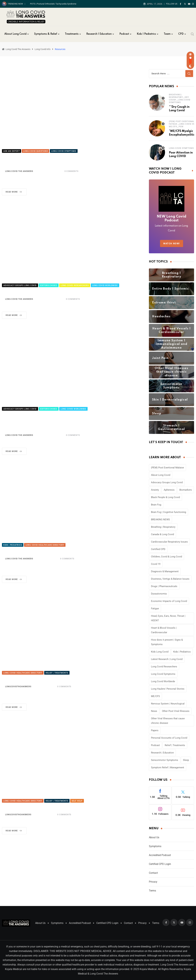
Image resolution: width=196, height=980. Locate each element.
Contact (153, 873)
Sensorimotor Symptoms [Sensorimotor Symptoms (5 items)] (165, 760)
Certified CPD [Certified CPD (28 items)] (158, 549)
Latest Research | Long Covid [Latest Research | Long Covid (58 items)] (167, 659)
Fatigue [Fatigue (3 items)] (155, 609)
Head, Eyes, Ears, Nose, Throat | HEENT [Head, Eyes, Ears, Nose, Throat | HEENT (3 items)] (168, 618)
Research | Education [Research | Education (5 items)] (162, 753)
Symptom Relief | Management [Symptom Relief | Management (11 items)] (168, 767)
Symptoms (155, 846)
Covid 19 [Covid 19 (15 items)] (156, 564)
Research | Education (99, 34)
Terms (152, 891)
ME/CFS (173, 127)
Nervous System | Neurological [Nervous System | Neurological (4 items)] (168, 704)
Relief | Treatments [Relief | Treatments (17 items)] (175, 745)
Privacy (153, 882)
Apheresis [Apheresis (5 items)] (169, 490)
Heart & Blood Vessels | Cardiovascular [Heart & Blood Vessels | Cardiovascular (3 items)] (164, 630)
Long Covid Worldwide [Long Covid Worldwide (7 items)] (163, 681)
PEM (181, 127)
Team (167, 34)
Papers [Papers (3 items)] (155, 730)
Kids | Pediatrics (146, 34)
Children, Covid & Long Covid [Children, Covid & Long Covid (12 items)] (166, 557)
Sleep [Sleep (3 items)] (186, 760)
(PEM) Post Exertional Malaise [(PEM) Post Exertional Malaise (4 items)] (167, 468)
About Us (154, 837)
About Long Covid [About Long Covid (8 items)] (161, 475)
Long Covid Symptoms (181, 148)
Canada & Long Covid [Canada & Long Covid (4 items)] (162, 534)
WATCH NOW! (172, 243)
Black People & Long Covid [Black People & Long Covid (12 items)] (165, 497)
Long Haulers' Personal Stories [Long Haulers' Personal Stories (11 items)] (168, 689)
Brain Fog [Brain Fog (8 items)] (156, 505)
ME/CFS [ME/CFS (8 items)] (155, 696)
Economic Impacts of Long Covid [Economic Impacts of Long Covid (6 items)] (169, 601)
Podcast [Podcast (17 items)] (155, 745)
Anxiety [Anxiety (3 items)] (155, 490)
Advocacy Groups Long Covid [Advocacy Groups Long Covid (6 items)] (167, 482)
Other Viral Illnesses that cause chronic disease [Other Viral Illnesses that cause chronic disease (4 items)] (168, 721)
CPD (181, 34)
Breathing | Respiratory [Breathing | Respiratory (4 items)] (163, 527)
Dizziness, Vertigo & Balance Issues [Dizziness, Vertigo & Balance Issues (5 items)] (170, 579)
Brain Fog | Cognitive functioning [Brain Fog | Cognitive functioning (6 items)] (168, 512)
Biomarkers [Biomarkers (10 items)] (186, 490)
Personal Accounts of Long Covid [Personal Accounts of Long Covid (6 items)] (169, 738)
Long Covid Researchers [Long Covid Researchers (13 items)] (164, 667)
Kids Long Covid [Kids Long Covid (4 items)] (160, 652)
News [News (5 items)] (154, 711)
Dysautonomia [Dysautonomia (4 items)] (159, 594)
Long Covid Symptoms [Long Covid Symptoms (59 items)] (163, 674)
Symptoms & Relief (46, 34)
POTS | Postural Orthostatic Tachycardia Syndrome (53, 4)
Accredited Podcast (160, 855)
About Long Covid (15, 34)
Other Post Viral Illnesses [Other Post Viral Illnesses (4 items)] (176, 711)
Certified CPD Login (160, 864)
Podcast (124, 34)
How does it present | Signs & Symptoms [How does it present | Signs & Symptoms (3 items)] (167, 642)
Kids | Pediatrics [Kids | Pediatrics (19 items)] (182, 652)
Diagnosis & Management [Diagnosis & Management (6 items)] (165, 571)
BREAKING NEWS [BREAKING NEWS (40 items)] (160, 520)
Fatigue (173, 124)
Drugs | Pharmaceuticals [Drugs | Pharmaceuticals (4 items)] (164, 586)
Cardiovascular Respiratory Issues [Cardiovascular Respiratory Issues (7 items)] (169, 542)
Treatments (72, 34)
